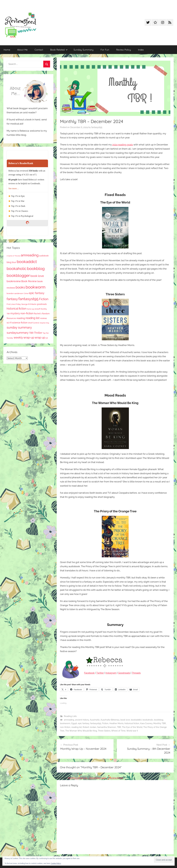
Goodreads (124, 673)
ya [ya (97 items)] (47, 338)
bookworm (65, 723)
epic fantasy (84, 723)
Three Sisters (104, 731)
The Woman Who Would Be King (81, 731)
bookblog (159, 720)
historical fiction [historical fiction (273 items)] (17, 309)
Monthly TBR (160, 723)
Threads (136, 673)
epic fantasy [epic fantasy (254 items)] (37, 293)
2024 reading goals (123, 145)
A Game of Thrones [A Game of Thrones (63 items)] (13, 256)
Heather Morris (116, 723)
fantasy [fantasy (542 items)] (12, 299)
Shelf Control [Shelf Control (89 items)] (34, 323)
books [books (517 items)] (20, 287)
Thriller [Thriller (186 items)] (38, 333)
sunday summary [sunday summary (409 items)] (19, 327)
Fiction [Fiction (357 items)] (44, 299)
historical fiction (132, 723)
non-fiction (65, 727)
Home (7, 50)
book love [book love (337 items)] (37, 276)
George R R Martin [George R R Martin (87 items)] (29, 304)
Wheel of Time (118, 731)
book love (125, 720)
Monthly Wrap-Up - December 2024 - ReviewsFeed (95, 778)
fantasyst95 (97, 127)
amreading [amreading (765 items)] (30, 255)
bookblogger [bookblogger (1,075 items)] (18, 275)
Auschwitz (95, 720)
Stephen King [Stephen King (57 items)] (44, 323)
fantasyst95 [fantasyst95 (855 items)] (28, 299)
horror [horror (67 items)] (29, 309)
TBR (119, 727)
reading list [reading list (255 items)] (33, 318)
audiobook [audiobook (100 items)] (44, 256)
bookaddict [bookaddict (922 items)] (27, 262)
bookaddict (136, 720)
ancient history (82, 720)
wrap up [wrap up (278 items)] (40, 338)
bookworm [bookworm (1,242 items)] (36, 287)
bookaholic (148, 720)
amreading (69, 720)
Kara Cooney (146, 723)
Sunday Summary (84, 50)
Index (141, 50)
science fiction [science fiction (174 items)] (20, 323)
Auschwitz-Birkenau (110, 720)
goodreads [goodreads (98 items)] (42, 304)
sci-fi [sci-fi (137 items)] (9, 323)
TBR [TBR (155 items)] (31, 333)
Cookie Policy (56, 863)
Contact (39, 50)
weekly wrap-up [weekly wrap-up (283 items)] (24, 338)
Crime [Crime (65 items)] (26, 293)
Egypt (74, 723)
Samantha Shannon (107, 727)
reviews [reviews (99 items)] (43, 318)
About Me (22, 50)
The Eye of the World (132, 727)
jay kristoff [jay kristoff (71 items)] (36, 309)
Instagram (111, 673)
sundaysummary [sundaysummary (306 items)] (18, 333)
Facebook (89, 673)
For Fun (105, 50)
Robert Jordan (89, 727)
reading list (77, 727)
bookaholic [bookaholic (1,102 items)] (17, 269)
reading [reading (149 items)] (21, 318)
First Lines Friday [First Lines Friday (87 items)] (14, 304)
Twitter (100, 673)
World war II (132, 731)
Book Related (59, 50)
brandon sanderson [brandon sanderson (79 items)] (15, 293)
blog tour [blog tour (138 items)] (11, 262)
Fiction (105, 723)
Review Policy (124, 50)
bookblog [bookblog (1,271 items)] (36, 268)
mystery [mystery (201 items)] (15, 313)
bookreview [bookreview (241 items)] (14, 281)
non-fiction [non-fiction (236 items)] (27, 313)
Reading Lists (70, 716)
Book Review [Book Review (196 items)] (29, 281)
